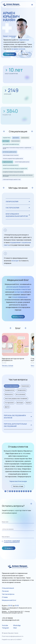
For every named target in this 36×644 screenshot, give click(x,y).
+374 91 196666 (7, 618)
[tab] (12, 386)
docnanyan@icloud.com (11, 620)
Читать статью (8, 366)
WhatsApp (17, 625)
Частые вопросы (8, 594)
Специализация (8, 588)
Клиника (25, 54)
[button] (32, 5)
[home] (11, 5)
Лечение (5, 591)
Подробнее (10, 54)
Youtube (5, 625)
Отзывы (5, 597)
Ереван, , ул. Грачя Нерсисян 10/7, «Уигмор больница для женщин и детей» (16, 612)
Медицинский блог (9, 600)
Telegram (5, 628)
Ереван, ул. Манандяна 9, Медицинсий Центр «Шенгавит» (17, 609)
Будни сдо (10, 606)
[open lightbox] (18, 486)
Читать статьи (18, 317)
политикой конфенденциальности (12, 541)
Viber (15, 628)
